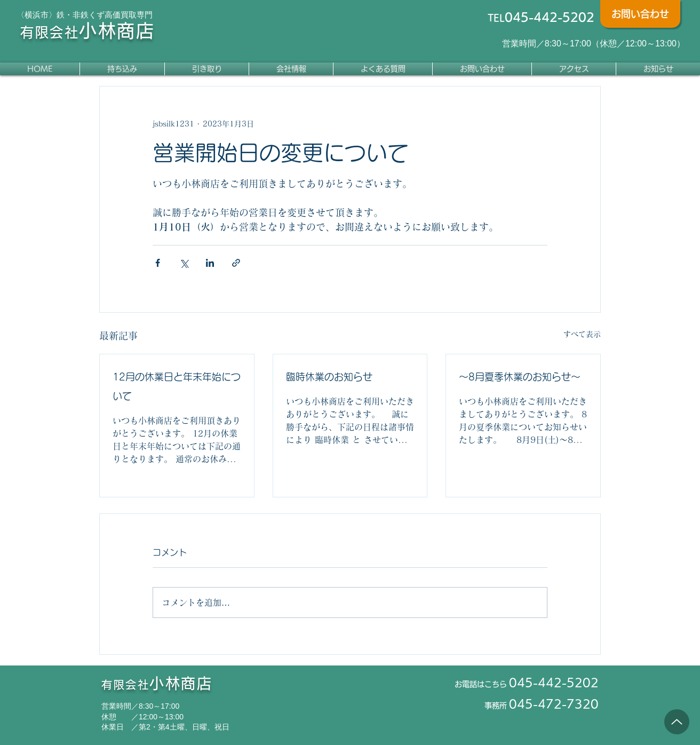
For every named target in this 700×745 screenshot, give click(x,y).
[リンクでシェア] (236, 263)
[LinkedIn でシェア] (210, 263)
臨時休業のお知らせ (329, 377)
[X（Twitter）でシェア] (184, 263)
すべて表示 (582, 334)
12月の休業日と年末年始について (177, 386)
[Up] (677, 722)
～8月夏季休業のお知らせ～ (520, 377)
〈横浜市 (33, 15)
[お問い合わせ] (640, 14)
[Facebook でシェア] (158, 263)
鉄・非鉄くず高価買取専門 (105, 15)
